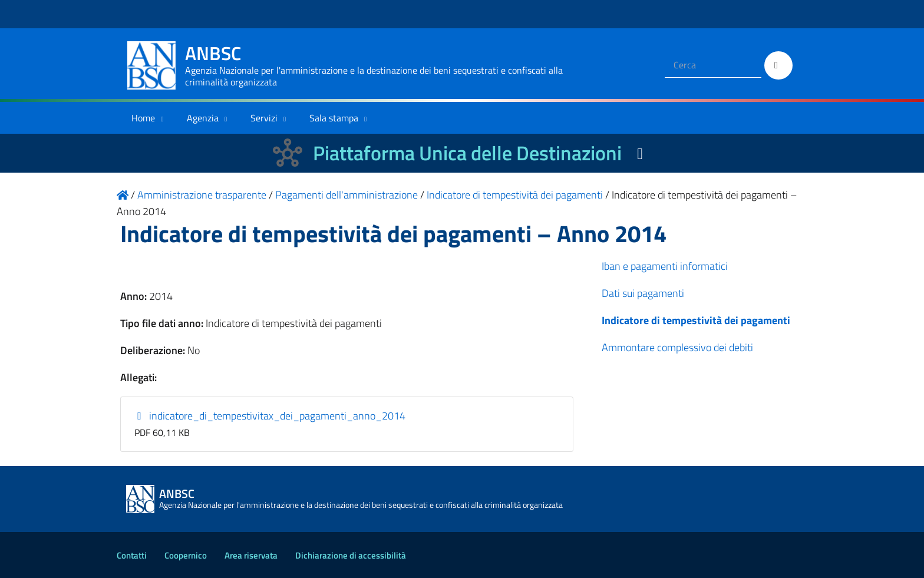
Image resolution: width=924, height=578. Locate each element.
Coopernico (186, 555)
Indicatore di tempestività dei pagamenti (696, 320)
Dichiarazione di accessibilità (351, 555)
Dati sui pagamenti (643, 293)
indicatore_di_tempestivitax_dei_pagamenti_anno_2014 (270, 416)
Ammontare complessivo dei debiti (677, 347)
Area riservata (251, 555)
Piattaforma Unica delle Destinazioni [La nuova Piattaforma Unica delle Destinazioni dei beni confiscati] (467, 153)
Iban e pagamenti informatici (665, 266)
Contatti (132, 555)
